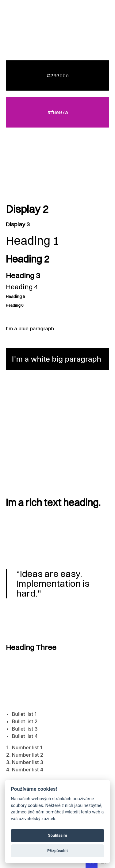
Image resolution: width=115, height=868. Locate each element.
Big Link (16, 419)
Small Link (15, 430)
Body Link (17, 408)
